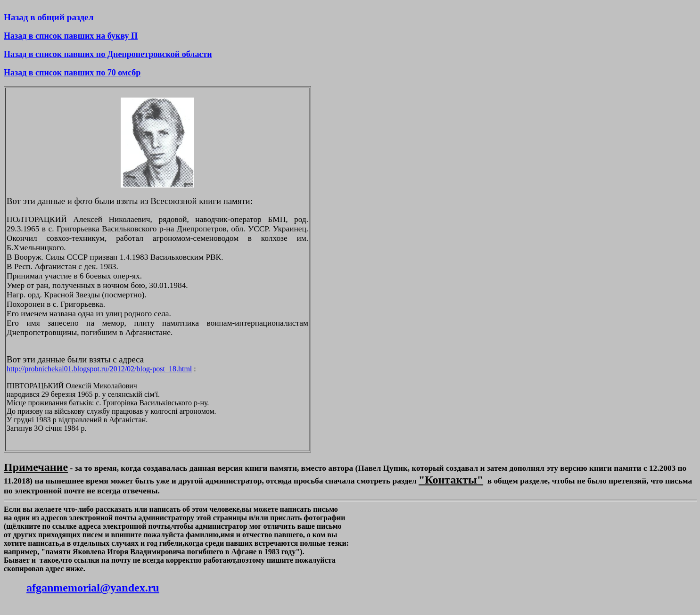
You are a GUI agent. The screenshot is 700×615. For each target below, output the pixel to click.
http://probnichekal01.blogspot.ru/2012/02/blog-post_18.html (99, 369)
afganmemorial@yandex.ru (93, 588)
